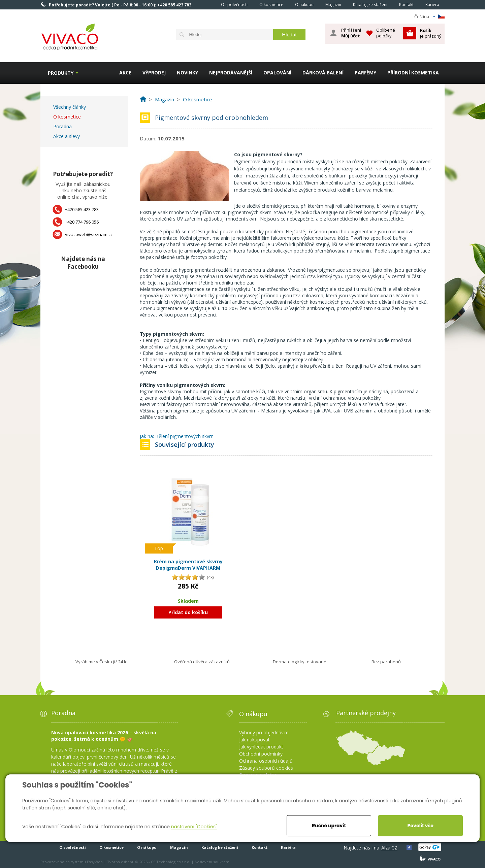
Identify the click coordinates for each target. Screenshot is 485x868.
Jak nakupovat (254, 740)
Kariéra (432, 5)
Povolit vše (420, 826)
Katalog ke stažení (370, 5)
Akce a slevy (67, 136)
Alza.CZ (389, 848)
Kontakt (406, 5)
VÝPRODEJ (154, 73)
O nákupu (304, 5)
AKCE (125, 73)
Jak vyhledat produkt (261, 747)
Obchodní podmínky (261, 754)
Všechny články (70, 107)
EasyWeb (95, 862)
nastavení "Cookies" (194, 827)
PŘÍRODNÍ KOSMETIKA (413, 73)
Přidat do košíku (188, 612)
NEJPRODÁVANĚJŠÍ (231, 73)
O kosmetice (271, 5)
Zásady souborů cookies (266, 768)
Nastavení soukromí (213, 862)
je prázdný (431, 33)
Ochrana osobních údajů (266, 761)
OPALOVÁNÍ (277, 73)
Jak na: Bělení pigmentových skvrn (177, 436)
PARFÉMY (365, 73)
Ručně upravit (329, 826)
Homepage (206, 4)
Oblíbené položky (386, 33)
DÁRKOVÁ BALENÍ (323, 73)
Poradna (62, 126)
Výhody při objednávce (264, 732)
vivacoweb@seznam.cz (89, 234)
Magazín (333, 5)
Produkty (61, 73)
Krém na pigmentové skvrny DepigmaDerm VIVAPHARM (188, 565)
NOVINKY (187, 73)
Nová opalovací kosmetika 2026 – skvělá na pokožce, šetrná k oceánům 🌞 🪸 (104, 736)
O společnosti (234, 5)
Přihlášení (351, 33)
